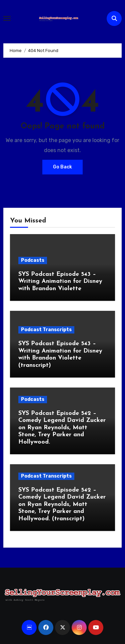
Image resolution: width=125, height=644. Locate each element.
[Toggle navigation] (7, 18)
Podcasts (33, 260)
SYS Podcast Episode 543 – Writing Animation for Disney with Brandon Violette (60, 281)
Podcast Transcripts (46, 330)
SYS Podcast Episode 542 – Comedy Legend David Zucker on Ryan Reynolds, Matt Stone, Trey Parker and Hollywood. (62, 428)
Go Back (62, 167)
